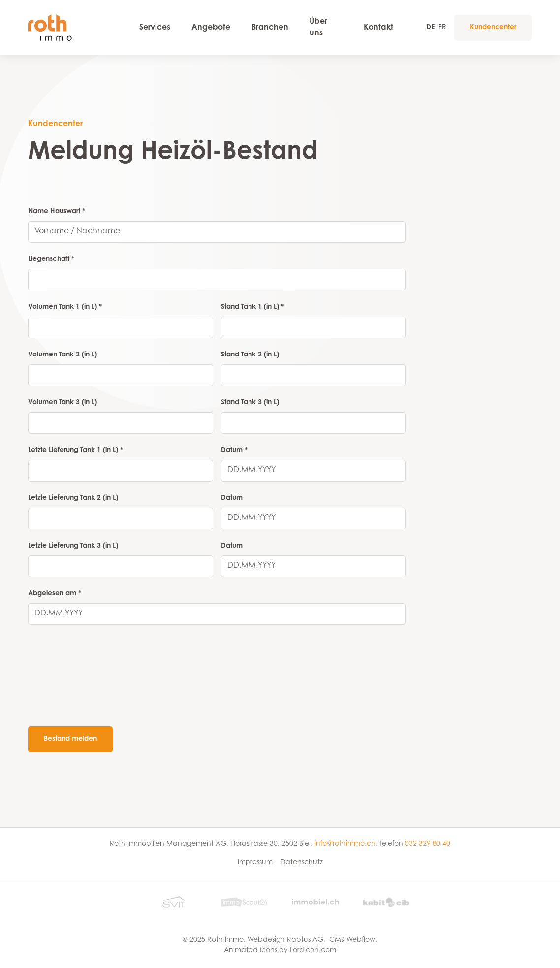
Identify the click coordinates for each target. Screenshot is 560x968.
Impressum (255, 863)
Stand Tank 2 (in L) (250, 355)
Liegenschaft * (51, 259)
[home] (74, 27)
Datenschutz (302, 863)
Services (155, 28)
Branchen (270, 28)
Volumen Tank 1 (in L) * (65, 307)
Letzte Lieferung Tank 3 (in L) (73, 546)
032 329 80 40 (428, 844)
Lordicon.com (313, 951)
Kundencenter (493, 28)
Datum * (234, 451)
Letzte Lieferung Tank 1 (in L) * (76, 451)
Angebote (211, 28)
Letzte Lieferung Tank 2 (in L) (73, 498)
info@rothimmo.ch (345, 844)
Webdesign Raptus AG (285, 940)
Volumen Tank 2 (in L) (62, 355)
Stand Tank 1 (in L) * (252, 307)
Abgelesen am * (55, 594)
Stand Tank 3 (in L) (250, 403)
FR (442, 28)
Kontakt (378, 28)
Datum (232, 498)
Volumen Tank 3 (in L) (62, 403)
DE (430, 28)
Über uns (318, 28)
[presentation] (103, 691)
